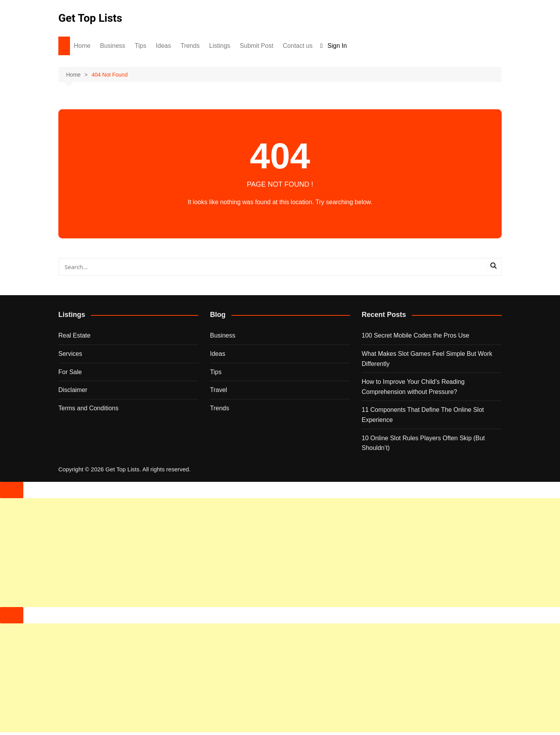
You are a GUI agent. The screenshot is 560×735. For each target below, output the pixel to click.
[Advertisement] (233, 553)
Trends (190, 46)
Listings (220, 46)
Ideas (164, 46)
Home (82, 46)
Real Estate (74, 335)
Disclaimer (73, 390)
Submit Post (257, 46)
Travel (219, 390)
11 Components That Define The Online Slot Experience (423, 415)
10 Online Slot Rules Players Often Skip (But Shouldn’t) (423, 443)
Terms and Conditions (88, 408)
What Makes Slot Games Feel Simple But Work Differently (427, 359)
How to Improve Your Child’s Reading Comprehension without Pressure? (413, 387)
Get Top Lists (90, 18)
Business (113, 46)
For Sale (70, 372)
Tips (141, 46)
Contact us (297, 46)
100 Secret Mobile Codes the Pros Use (416, 335)
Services (70, 354)
